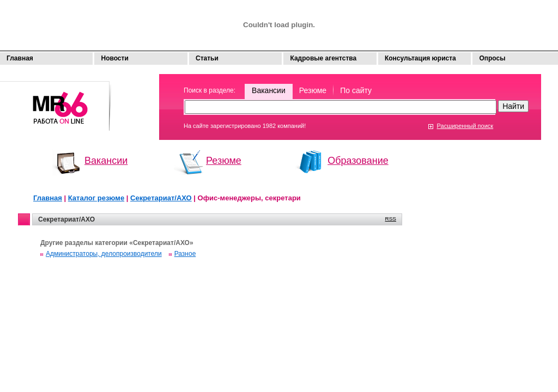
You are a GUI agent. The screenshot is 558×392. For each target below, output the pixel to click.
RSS (391, 219)
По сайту (356, 90)
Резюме (313, 90)
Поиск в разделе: (210, 90)
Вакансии (269, 90)
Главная (20, 58)
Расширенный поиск (465, 126)
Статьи (207, 58)
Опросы (492, 58)
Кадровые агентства (323, 58)
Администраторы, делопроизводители (104, 254)
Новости (114, 58)
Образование (358, 161)
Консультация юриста (420, 58)
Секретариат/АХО (161, 198)
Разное (185, 254)
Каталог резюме (96, 198)
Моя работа (56, 101)
